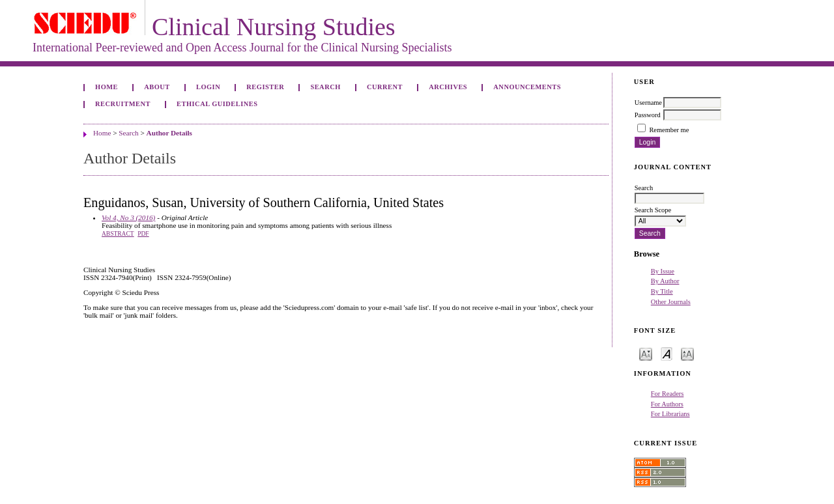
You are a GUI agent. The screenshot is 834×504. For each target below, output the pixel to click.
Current (385, 87)
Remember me (669, 130)
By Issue (663, 271)
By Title (662, 291)
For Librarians (670, 414)
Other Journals (671, 302)
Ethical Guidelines (217, 104)
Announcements (527, 87)
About (157, 87)
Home (107, 87)
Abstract (118, 234)
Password (648, 115)
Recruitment (123, 104)
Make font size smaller (646, 353)
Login (208, 87)
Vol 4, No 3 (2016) (128, 217)
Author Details (169, 133)
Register (265, 87)
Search (325, 87)
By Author (665, 281)
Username (648, 103)
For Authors (667, 404)
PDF (143, 234)
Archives (448, 87)
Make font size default (667, 353)
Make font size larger (687, 353)
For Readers (668, 394)
